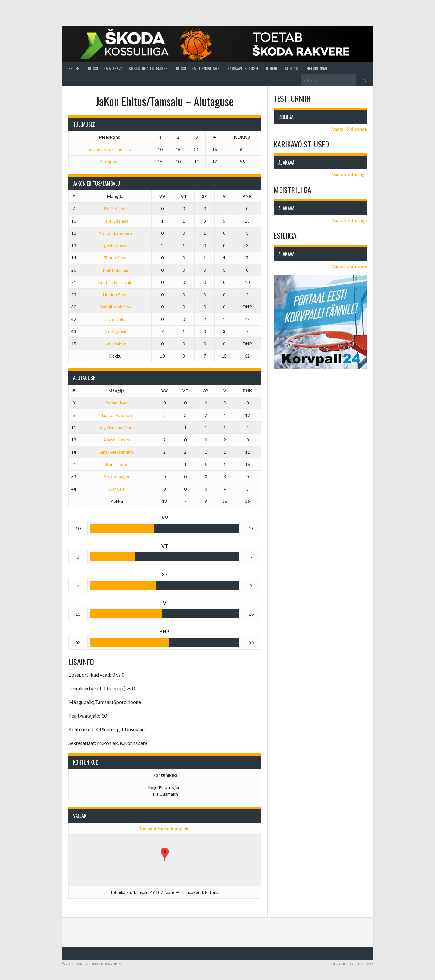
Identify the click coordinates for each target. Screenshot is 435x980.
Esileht (75, 68)
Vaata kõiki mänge (349, 129)
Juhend (272, 68)
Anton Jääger (117, 476)
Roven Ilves (116, 403)
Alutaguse (110, 162)
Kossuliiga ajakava (105, 68)
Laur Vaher (115, 344)
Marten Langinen (115, 233)
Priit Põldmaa (115, 270)
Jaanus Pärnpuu (116, 415)
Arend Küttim (117, 440)
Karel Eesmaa (115, 221)
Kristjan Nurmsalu (115, 282)
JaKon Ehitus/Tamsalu (110, 149)
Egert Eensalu (115, 245)
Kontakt (292, 68)
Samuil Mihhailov (115, 307)
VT (184, 196)
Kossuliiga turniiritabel (199, 68)
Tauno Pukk (115, 258)
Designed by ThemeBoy (352, 964)
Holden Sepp (115, 295)
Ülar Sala (116, 489)
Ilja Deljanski (115, 331)
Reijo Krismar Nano (117, 427)
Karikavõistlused (243, 68)
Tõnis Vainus (115, 208)
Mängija (115, 196)
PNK (247, 196)
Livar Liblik (115, 319)
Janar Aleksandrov (117, 452)
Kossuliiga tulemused (149, 68)
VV (162, 196)
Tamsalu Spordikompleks (165, 828)
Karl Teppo (116, 464)
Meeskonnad (317, 68)
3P (204, 196)
